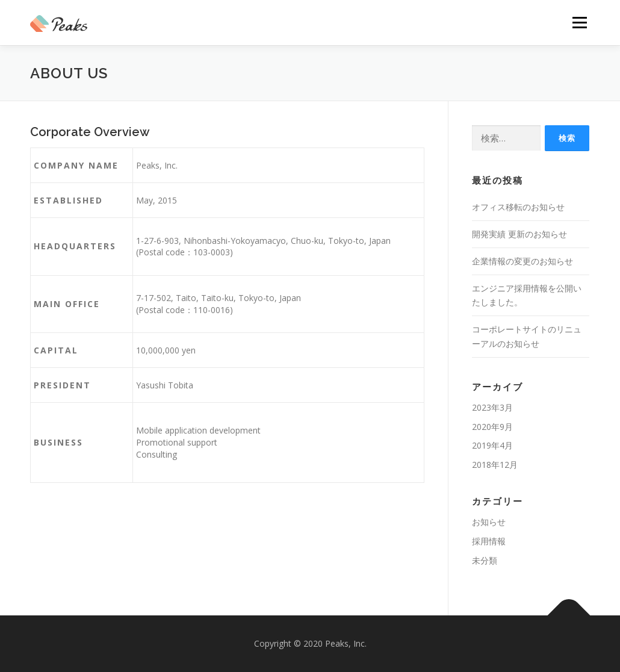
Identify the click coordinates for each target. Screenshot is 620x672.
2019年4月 (492, 445)
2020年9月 (492, 427)
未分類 (485, 560)
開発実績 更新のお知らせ (519, 234)
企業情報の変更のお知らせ (522, 261)
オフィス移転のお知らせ (518, 207)
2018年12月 (495, 465)
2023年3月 (492, 407)
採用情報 (489, 541)
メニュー (579, 23)
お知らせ (489, 522)
